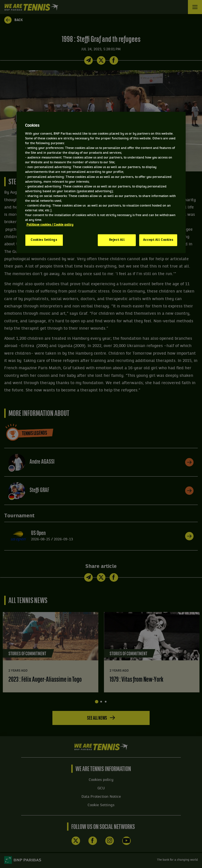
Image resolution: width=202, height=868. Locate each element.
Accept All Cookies (158, 240)
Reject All (117, 240)
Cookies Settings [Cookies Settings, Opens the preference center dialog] (44, 240)
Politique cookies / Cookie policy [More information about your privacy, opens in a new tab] (50, 225)
